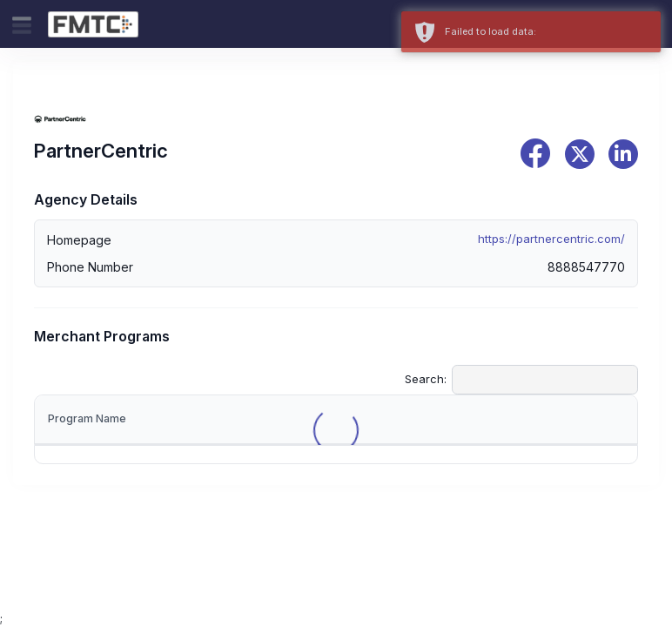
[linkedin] (623, 154)
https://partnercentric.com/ (551, 239)
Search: (521, 380)
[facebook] (535, 154)
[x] (580, 154)
